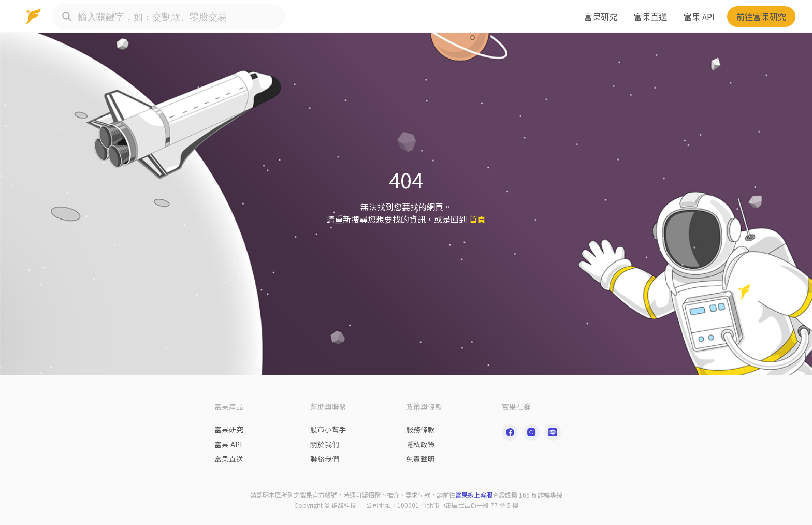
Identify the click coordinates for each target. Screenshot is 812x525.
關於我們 (325, 444)
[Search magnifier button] (67, 17)
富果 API (699, 17)
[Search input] (179, 17)
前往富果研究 (761, 17)
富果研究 (601, 17)
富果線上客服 (474, 495)
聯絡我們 (325, 459)
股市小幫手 (328, 429)
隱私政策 (421, 444)
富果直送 (650, 17)
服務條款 (421, 429)
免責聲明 (421, 459)
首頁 (477, 219)
